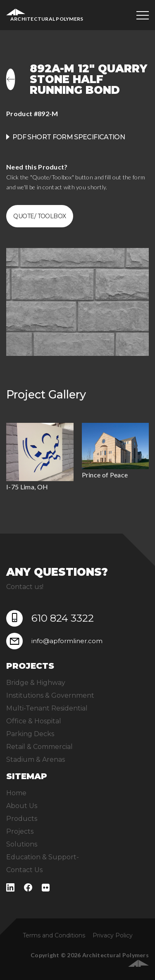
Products (22, 819)
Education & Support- (43, 857)
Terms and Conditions (54, 935)
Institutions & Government (50, 695)
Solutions (22, 844)
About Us (22, 806)
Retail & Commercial (39, 747)
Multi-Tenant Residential (47, 708)
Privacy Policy (113, 935)
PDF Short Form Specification (69, 137)
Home (16, 793)
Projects (20, 831)
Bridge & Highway (36, 683)
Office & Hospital (34, 721)
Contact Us (24, 870)
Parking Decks (30, 734)
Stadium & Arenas (36, 759)
